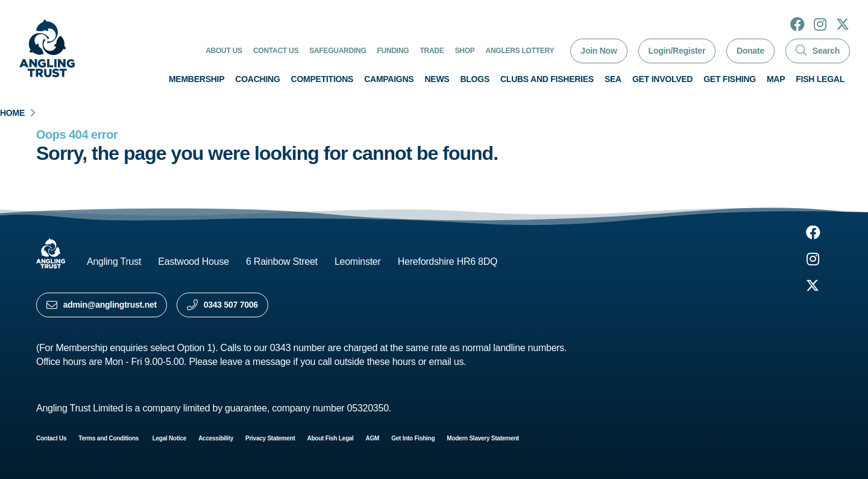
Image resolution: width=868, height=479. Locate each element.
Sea (613, 79)
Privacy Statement (270, 438)
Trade (432, 51)
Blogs (475, 79)
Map (776, 79)
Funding (393, 51)
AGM (373, 438)
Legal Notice (169, 438)
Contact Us (276, 51)
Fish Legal (820, 79)
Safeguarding (338, 51)
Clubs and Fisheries (547, 79)
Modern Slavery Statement (483, 438)
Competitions (322, 79)
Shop (465, 51)
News (437, 79)
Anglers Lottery (520, 51)
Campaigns (389, 79)
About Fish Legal (331, 438)
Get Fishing (730, 79)
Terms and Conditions (109, 438)
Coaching (257, 79)
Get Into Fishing (413, 438)
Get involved (662, 79)
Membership (197, 79)
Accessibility (216, 438)
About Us (224, 51)
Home (12, 113)
